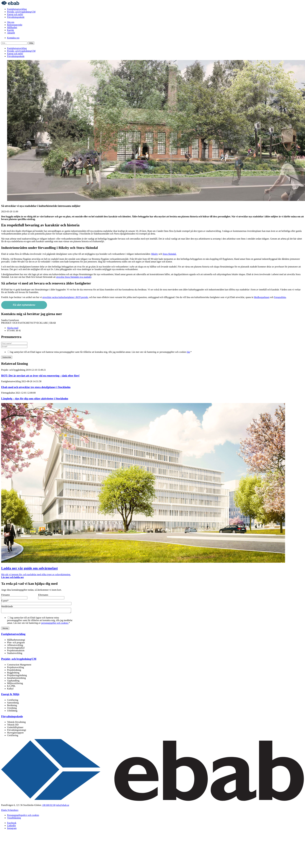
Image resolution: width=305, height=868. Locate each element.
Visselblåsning (14, 819)
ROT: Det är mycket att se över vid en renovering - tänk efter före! (40, 376)
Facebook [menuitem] (12, 824)
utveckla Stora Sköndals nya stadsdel (74, 277)
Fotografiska (280, 297)
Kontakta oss (13, 38)
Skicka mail (13, 328)
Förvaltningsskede (16, 17)
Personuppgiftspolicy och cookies (23, 816)
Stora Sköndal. (170, 254)
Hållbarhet (12, 27)
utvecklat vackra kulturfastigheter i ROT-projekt (65, 297)
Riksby (155, 254)
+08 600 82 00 (49, 806)
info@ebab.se (63, 806)
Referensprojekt (15, 25)
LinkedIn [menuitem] (11, 826)
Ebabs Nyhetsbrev (10, 811)
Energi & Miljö (10, 695)
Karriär (10, 30)
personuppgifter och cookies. (55, 624)
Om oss (11, 22)
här (188, 352)
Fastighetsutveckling (17, 9)
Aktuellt (11, 33)
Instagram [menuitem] (12, 829)
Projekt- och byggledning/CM (21, 12)
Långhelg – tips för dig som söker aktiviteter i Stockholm (35, 399)
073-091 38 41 (14, 331)
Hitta (31, 43)
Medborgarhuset (262, 297)
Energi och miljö (15, 14)
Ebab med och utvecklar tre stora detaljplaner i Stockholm (36, 387)
